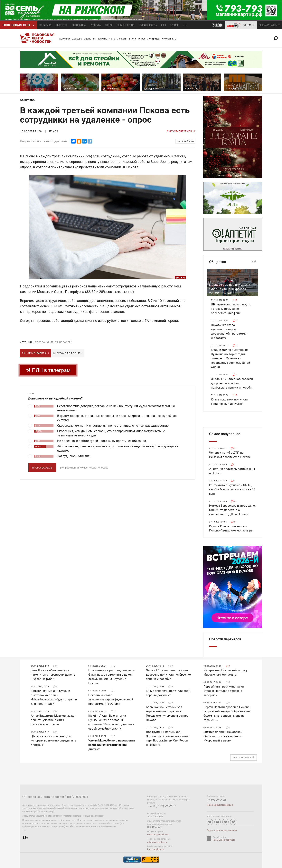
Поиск (277, 38)
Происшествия (125, 25)
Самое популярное (225, 434)
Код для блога (185, 141)
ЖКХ (164, 25)
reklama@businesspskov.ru (220, 805)
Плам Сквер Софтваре (224, 840)
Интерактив (100, 39)
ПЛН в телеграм (48, 370)
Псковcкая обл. (17, 25)
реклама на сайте (269, 25)
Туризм (175, 25)
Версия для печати (70, 353)
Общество (62, 25)
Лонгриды (154, 39)
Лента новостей (244, 758)
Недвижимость (148, 25)
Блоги (133, 39)
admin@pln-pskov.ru (157, 842)
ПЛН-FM (247, 25)
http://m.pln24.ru (156, 850)
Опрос (142, 39)
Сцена (88, 39)
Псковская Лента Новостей (54, 342)
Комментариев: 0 (37, 353)
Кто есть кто (169, 39)
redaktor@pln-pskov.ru (158, 835)
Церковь (77, 39)
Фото (112, 39)
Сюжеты (122, 39)
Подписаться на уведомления (222, 830)
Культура (95, 25)
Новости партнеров (225, 639)
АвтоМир (64, 39)
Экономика (79, 25)
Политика (45, 25)
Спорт (109, 25)
